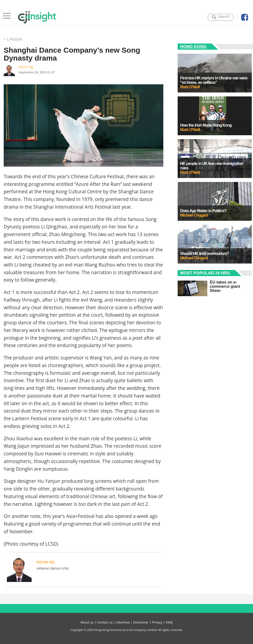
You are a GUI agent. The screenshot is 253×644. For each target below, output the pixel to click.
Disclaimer (141, 622)
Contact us (105, 622)
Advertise (123, 622)
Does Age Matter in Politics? (203, 211)
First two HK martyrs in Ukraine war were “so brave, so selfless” (214, 80)
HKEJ (169, 622)
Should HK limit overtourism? (205, 254)
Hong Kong (193, 47)
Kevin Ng (26, 67)
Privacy (157, 622)
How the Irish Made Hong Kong (206, 125)
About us (87, 622)
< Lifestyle (13, 39)
